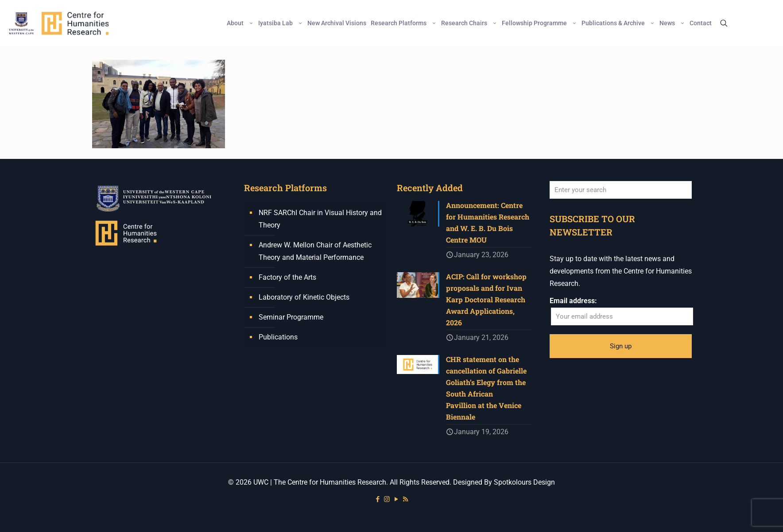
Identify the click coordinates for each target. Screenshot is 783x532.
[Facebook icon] (378, 499)
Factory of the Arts (287, 277)
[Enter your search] (621, 190)
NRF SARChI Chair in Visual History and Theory (320, 219)
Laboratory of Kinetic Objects (304, 297)
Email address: (573, 301)
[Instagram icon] (387, 499)
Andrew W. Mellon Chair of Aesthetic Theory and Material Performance (315, 251)
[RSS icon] (405, 499)
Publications (278, 337)
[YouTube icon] (396, 499)
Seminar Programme (291, 317)
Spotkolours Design (524, 482)
